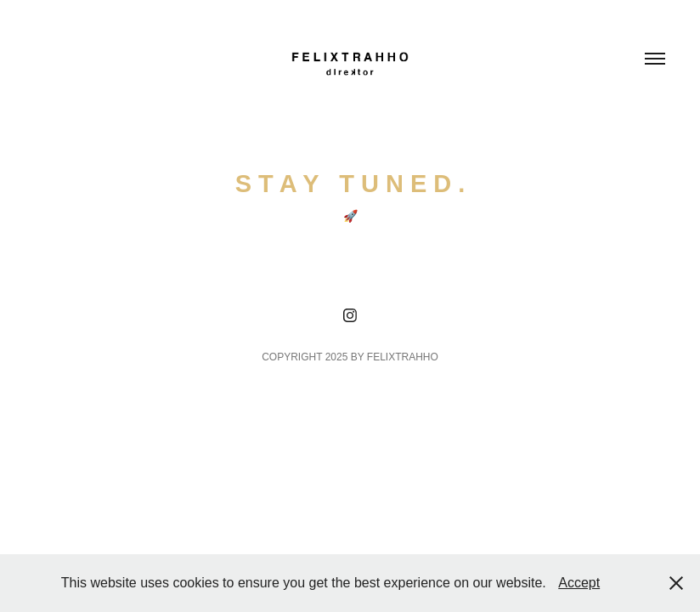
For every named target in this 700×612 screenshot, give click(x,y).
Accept (579, 583)
